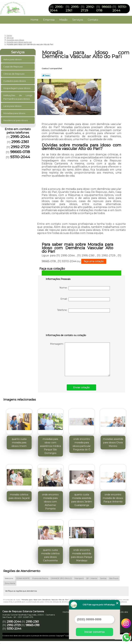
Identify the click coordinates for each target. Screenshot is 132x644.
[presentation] (66, 324)
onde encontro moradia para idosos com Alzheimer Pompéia (50, 502)
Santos (103, 578)
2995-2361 (20, 142)
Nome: (85, 288)
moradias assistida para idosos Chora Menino (113, 443)
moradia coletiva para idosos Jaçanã (19, 496)
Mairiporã (79, 578)
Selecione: (9, 578)
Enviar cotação (81, 387)
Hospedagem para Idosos (17, 88)
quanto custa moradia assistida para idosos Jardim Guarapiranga (82, 500)
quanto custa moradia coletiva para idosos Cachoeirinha (50, 555)
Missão (63, 20)
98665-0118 (20, 152)
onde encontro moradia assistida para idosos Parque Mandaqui (82, 555)
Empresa (49, 20)
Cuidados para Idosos (15, 81)
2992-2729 (88, 9)
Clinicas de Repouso (14, 74)
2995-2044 (57, 9)
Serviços (78, 20)
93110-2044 (120, 9)
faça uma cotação (94, 261)
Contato (93, 20)
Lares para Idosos (13, 106)
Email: (85, 299)
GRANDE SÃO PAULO (61, 578)
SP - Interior (92, 578)
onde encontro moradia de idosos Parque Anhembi (113, 498)
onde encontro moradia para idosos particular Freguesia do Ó (82, 444)
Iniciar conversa (94, 632)
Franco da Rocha (40, 578)
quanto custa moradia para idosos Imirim (19, 443)
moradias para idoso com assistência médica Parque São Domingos (50, 446)
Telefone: (83, 311)
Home (34, 20)
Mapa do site (121, 612)
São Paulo (114, 578)
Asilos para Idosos (13, 59)
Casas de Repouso (13, 67)
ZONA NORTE (23, 578)
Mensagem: (80, 359)
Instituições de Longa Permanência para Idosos (18, 97)
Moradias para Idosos (15, 113)
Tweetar (46, 75)
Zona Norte (10, 583)
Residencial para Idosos (16, 120)
